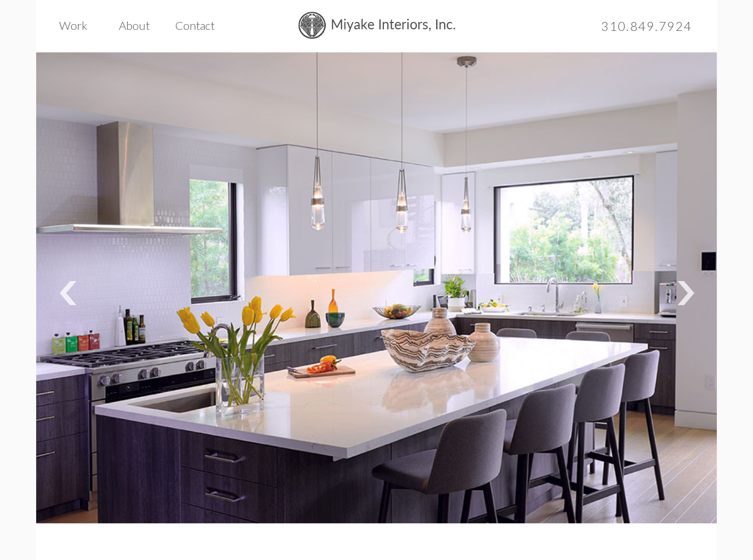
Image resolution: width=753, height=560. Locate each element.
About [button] (134, 25)
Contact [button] (195, 25)
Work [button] (73, 25)
